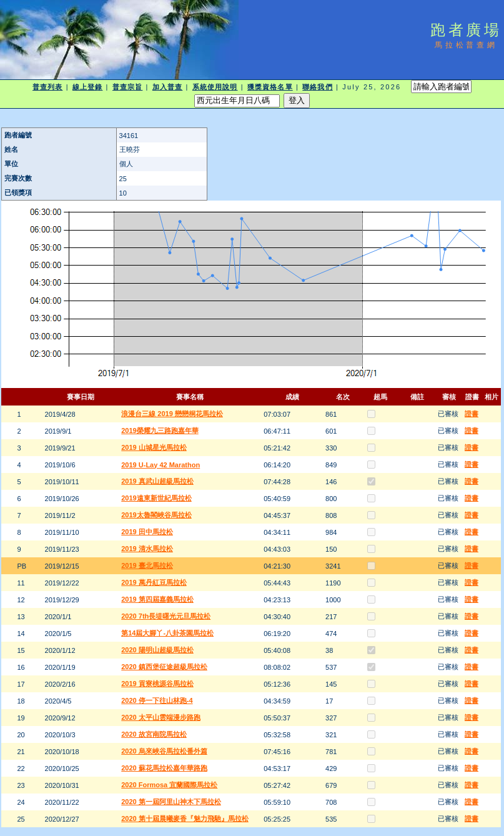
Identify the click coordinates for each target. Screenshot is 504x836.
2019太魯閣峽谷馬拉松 (156, 515)
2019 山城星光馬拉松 (154, 447)
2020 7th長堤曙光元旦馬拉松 (166, 616)
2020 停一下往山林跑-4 (157, 700)
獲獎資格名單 (270, 87)
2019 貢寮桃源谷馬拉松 (157, 684)
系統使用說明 (215, 87)
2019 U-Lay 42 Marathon (161, 465)
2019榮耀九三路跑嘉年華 (160, 430)
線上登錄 (87, 87)
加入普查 (167, 87)
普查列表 (47, 87)
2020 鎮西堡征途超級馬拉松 (164, 667)
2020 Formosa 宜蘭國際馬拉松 (169, 785)
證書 (472, 414)
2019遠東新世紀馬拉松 (156, 498)
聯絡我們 (317, 87)
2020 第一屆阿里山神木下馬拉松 (171, 802)
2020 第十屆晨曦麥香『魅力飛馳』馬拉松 (185, 819)
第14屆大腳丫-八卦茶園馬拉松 (167, 633)
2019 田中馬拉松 (147, 532)
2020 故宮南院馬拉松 (154, 734)
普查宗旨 (127, 87)
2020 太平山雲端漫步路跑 (161, 717)
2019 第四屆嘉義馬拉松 (157, 599)
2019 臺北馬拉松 (147, 565)
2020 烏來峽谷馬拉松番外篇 (164, 751)
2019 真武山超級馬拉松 (157, 481)
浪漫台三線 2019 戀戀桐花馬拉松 (172, 414)
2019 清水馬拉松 (147, 549)
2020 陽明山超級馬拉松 (157, 650)
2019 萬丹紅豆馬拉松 (154, 582)
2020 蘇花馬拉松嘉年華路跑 (164, 768)
